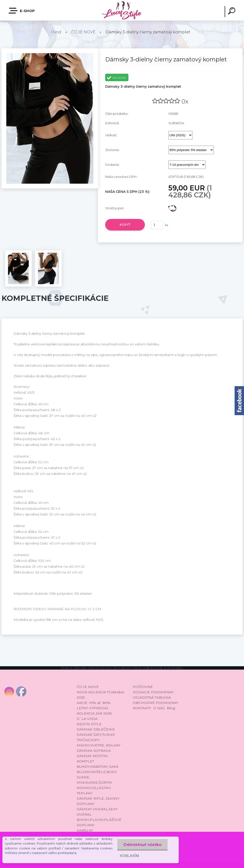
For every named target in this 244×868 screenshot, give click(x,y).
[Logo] (122, 10)
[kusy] (157, 225)
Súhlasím (129, 856)
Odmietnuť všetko (142, 845)
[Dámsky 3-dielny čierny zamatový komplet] (50, 50)
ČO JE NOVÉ (83, 32)
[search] (232, 12)
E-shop (22, 11)
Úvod (56, 32)
